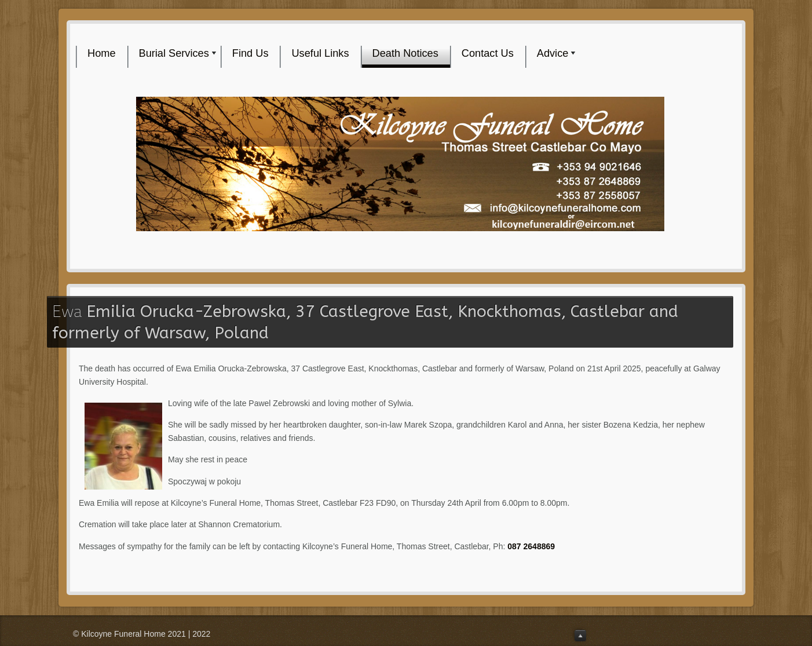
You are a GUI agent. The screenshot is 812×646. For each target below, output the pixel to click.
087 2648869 (532, 546)
